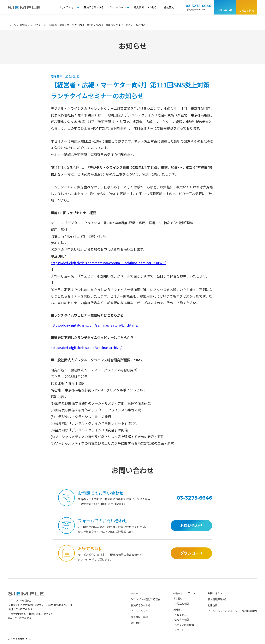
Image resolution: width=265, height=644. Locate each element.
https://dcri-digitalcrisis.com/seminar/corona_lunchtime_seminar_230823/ (108, 263)
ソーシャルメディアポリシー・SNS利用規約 (232, 618)
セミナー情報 (182, 627)
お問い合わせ (225, 10)
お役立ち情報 (247, 10)
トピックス (181, 622)
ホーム (134, 601)
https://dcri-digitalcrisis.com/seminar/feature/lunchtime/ (95, 325)
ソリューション (117, 7)
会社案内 (169, 7)
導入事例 (139, 7)
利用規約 (213, 613)
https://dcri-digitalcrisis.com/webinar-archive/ (86, 347)
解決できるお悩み (94, 7)
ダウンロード (191, 560)
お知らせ (178, 617)
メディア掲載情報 (184, 632)
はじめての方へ (67, 7)
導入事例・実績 (139, 624)
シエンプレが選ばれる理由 (146, 607)
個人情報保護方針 (218, 607)
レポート (179, 637)
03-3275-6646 (24, 617)
